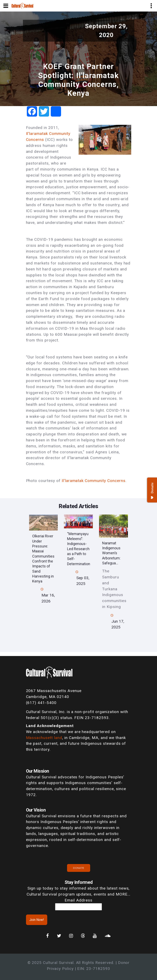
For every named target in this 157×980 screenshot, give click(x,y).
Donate (79, 868)
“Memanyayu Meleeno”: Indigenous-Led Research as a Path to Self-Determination (79, 549)
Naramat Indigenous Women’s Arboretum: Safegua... (111, 553)
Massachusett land (44, 738)
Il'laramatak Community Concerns (94, 481)
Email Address (78, 900)
